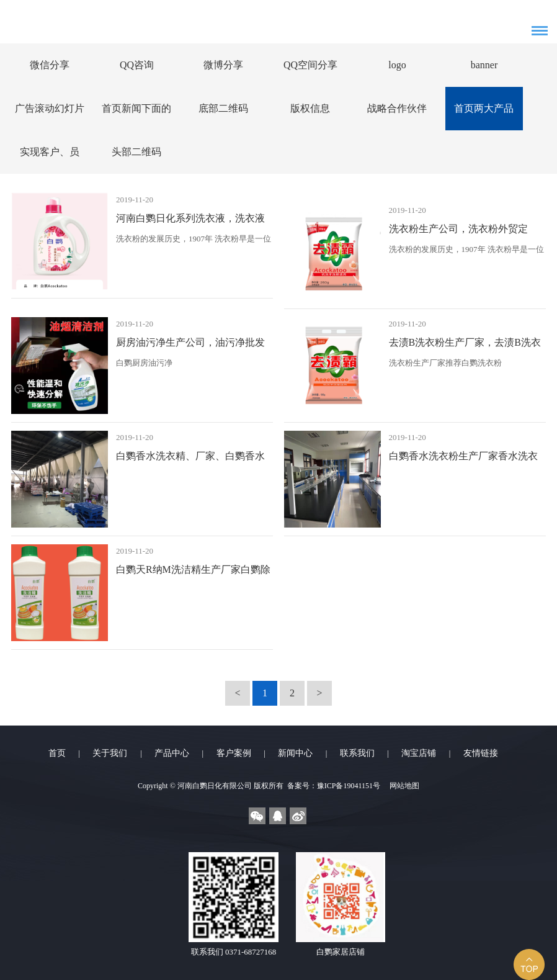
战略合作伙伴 (397, 108)
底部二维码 (223, 108)
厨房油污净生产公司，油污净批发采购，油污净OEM (190, 345)
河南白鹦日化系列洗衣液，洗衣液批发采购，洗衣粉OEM (190, 221)
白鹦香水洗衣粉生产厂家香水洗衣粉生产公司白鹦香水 (463, 459)
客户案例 (234, 753)
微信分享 (50, 65)
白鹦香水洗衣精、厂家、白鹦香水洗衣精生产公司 (190, 459)
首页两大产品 (484, 108)
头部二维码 (136, 152)
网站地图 (404, 786)
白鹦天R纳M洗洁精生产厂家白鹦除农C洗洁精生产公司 (193, 573)
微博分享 (223, 65)
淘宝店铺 (419, 753)
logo (397, 65)
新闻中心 (295, 753)
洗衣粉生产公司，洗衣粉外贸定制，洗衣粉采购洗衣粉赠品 (458, 232)
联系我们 (357, 753)
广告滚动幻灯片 (50, 108)
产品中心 (172, 753)
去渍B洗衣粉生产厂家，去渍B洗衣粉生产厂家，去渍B (465, 345)
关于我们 (110, 753)
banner (484, 65)
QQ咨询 (137, 65)
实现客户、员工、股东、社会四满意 (50, 160)
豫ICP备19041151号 (349, 786)
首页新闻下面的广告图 (136, 117)
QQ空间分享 (310, 65)
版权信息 (310, 108)
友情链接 (481, 753)
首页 (57, 753)
